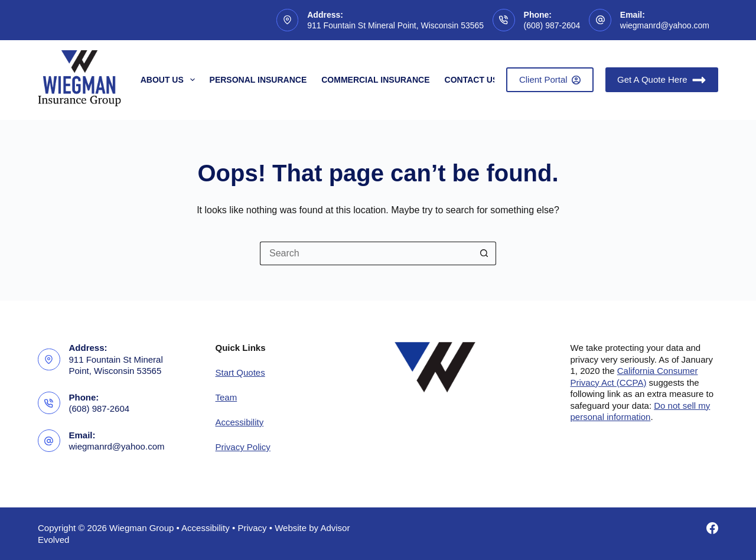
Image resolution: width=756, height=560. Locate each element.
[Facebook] (712, 528)
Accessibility (240, 422)
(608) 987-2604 (552, 25)
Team (227, 397)
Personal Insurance (258, 80)
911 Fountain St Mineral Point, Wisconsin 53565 (395, 25)
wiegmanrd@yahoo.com (665, 25)
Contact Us (472, 80)
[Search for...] (366, 253)
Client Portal (550, 79)
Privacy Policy (243, 447)
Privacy (252, 528)
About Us (170, 80)
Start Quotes (240, 372)
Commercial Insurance (375, 80)
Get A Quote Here (662, 80)
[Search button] (484, 253)
